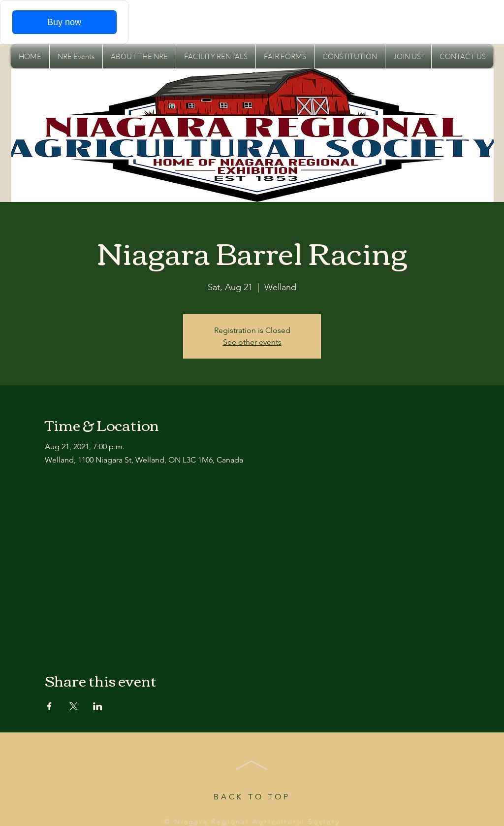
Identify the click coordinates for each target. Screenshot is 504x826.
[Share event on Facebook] (49, 706)
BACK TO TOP (252, 797)
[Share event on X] (74, 706)
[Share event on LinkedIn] (98, 706)
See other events (252, 342)
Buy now (64, 22)
